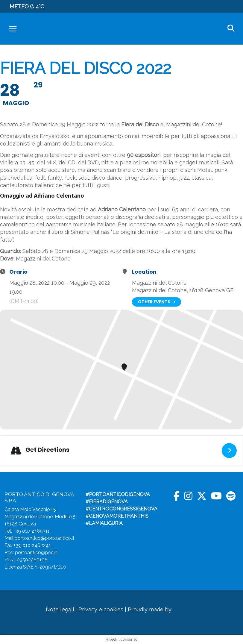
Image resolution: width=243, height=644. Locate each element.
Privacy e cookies (101, 609)
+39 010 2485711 (31, 531)
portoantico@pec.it (36, 553)
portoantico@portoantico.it (45, 538)
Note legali (60, 609)
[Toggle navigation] (13, 29)
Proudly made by (160, 609)
